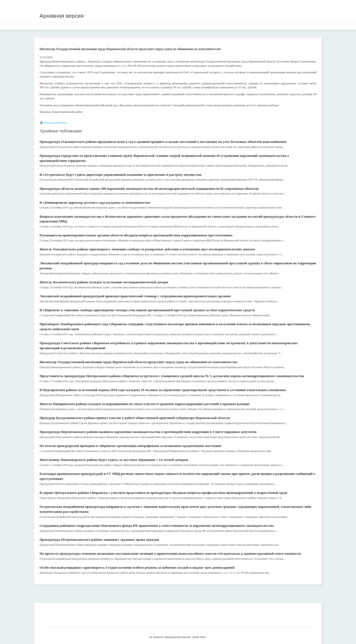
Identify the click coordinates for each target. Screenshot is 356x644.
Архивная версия (62, 16)
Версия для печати (56, 123)
